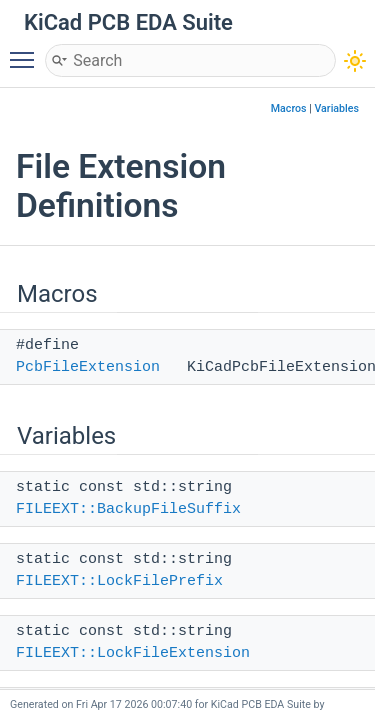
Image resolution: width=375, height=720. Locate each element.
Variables (336, 108)
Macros (289, 108)
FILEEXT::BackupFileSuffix (128, 509)
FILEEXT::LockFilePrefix (119, 581)
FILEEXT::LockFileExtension (133, 653)
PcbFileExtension (88, 367)
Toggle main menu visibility (27, 51)
